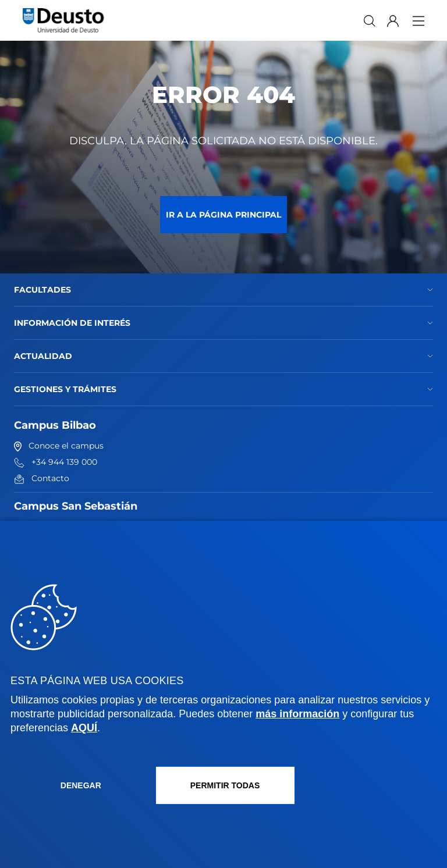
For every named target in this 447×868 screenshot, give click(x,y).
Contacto (42, 478)
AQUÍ (84, 728)
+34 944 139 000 (56, 462)
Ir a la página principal (223, 215)
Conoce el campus (59, 446)
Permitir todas (225, 785)
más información (297, 714)
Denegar (81, 785)
